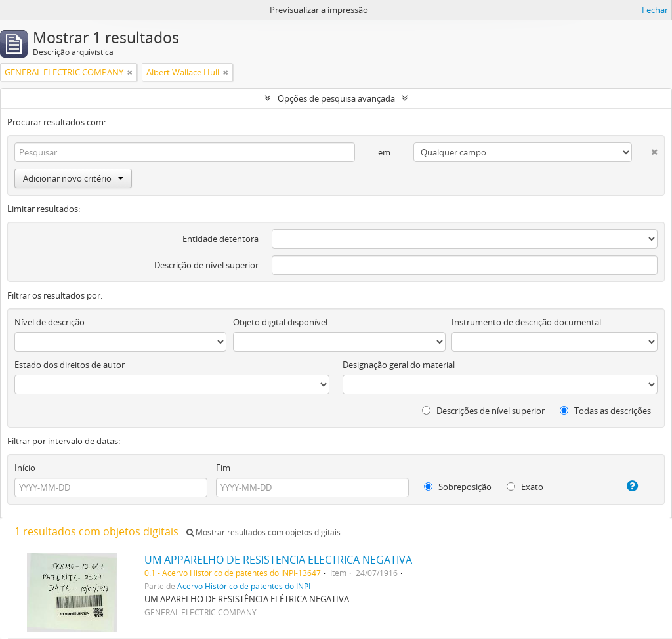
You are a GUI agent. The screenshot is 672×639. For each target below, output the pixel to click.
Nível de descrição (50, 322)
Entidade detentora (220, 239)
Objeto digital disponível (280, 322)
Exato (525, 487)
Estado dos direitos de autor (70, 365)
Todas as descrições (605, 411)
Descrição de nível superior (206, 265)
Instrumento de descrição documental (526, 322)
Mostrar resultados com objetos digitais (263, 532)
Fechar (655, 10)
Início (25, 468)
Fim (223, 468)
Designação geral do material (399, 365)
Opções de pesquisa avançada (336, 98)
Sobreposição (458, 487)
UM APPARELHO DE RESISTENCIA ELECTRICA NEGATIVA (278, 560)
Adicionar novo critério (73, 178)
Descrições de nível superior (483, 411)
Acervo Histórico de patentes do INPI (244, 586)
